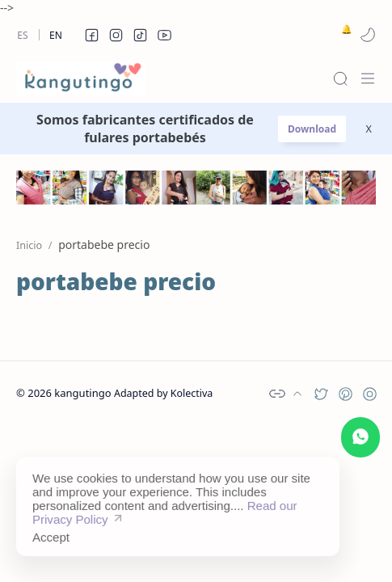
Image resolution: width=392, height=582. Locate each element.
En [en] (56, 35)
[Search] (340, 78)
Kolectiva (192, 393)
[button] (91, 35)
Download (312, 129)
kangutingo (82, 393)
